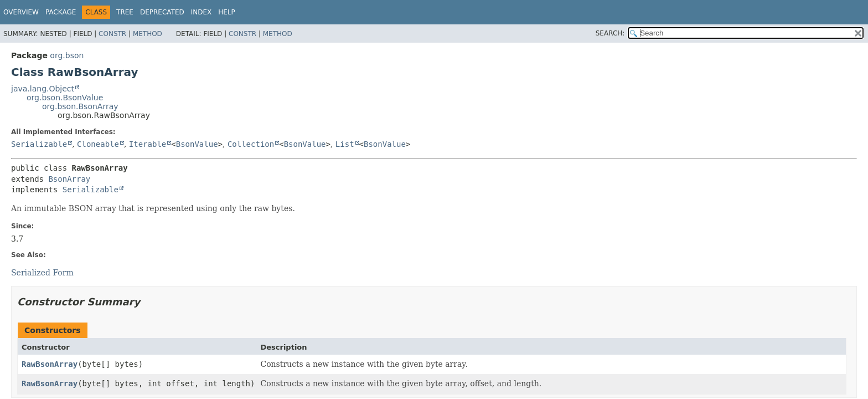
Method (148, 34)
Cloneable (98, 144)
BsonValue (197, 144)
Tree (125, 12)
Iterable (148, 144)
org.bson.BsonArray (80, 106)
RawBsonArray (50, 364)
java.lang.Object (43, 89)
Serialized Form (42, 273)
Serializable (39, 144)
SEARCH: (610, 33)
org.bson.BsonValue (65, 98)
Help (227, 12)
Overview (21, 12)
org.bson (67, 55)
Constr (112, 34)
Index (201, 12)
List (345, 144)
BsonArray (69, 179)
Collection (251, 144)
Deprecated (162, 12)
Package (61, 12)
